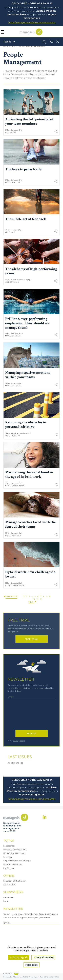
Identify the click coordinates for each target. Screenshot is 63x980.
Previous (11, 596)
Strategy (8, 857)
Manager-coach (13, 336)
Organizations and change (17, 861)
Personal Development (15, 849)
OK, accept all (19, 957)
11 (34, 599)
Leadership (9, 846)
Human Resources (13, 864)
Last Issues (9, 897)
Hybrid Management (15, 486)
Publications (9, 46)
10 (50, 596)
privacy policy (19, 741)
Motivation (11, 132)
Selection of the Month (15, 881)
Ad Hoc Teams (12, 282)
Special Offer (10, 885)
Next (32, 602)
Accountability (13, 182)
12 (37, 599)
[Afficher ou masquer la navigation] (3, 32)
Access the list (15, 763)
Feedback (10, 232)
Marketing (9, 868)
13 (41, 599)
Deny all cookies (43, 957)
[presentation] (22, 716)
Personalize (32, 965)
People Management (36, 46)
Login (6, 901)
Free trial (32, 639)
